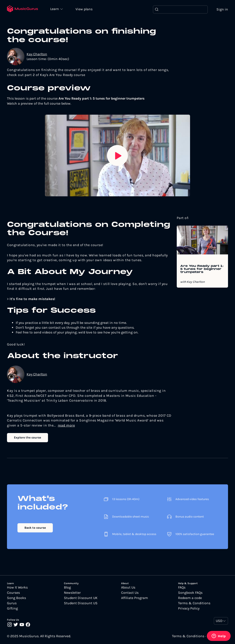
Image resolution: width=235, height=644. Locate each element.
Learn (55, 9)
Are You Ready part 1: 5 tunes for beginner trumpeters (202, 269)
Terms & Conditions (194, 603)
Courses (13, 593)
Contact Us (130, 593)
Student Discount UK (81, 598)
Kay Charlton (37, 54)
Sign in (222, 9)
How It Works (17, 587)
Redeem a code (190, 598)
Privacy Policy (189, 608)
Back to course (35, 528)
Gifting (12, 608)
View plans (84, 9)
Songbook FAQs (190, 593)
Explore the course (27, 438)
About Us (128, 587)
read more (66, 425)
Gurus (12, 603)
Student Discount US (81, 603)
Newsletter (72, 593)
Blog (67, 587)
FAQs (182, 587)
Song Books (16, 598)
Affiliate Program (135, 598)
